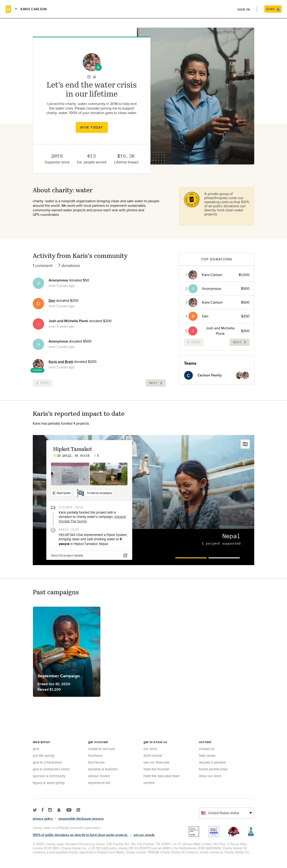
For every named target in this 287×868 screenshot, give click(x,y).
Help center (207, 755)
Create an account (101, 749)
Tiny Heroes (96, 762)
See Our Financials (157, 762)
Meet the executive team (162, 776)
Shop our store (210, 776)
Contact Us (207, 749)
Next (156, 383)
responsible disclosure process (81, 818)
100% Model (153, 755)
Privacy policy (43, 818)
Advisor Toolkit (99, 776)
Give (36, 749)
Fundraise (95, 755)
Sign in (244, 10)
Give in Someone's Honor (51, 769)
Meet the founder (156, 769)
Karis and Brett (61, 362)
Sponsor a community (49, 776)
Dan (52, 301)
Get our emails (144, 835)
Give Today (92, 127)
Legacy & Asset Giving (49, 783)
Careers (149, 783)
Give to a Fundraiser (47, 762)
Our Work (150, 749)
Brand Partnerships (213, 769)
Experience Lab (99, 783)
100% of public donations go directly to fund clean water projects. (80, 835)
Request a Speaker (213, 762)
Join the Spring (44, 755)
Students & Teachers (103, 769)
